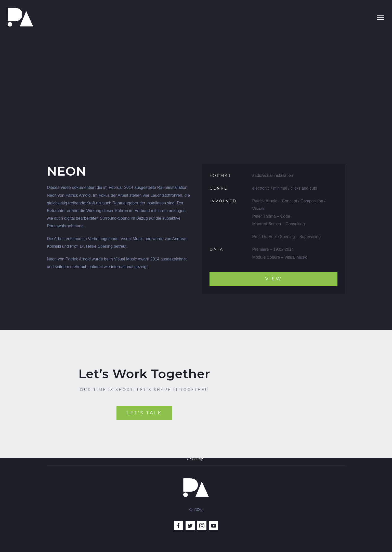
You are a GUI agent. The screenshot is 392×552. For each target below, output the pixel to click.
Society (196, 459)
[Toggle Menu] (381, 17)
